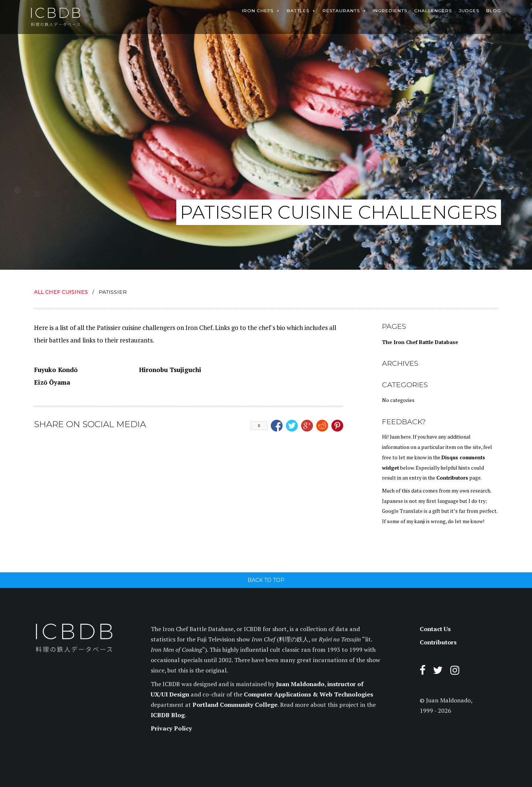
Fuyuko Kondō (56, 370)
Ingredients (390, 11)
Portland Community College (235, 705)
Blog (494, 11)
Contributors (452, 478)
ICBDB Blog (168, 715)
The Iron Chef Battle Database (420, 342)
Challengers (433, 11)
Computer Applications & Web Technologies (308, 694)
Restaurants (341, 11)
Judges (469, 11)
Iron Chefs (258, 11)
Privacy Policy (171, 728)
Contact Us (435, 629)
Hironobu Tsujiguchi (170, 370)
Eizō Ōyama (52, 382)
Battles (298, 11)
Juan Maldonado (300, 684)
